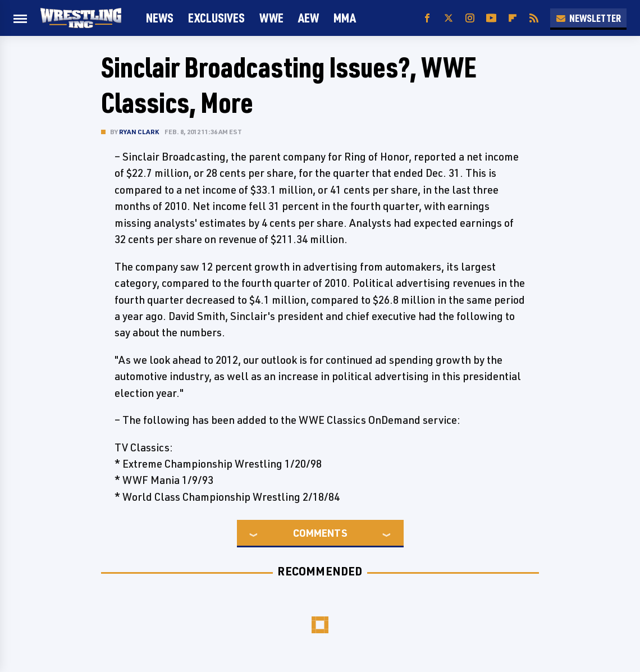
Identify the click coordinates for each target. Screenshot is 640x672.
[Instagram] (470, 18)
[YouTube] (491, 18)
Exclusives (216, 18)
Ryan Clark (139, 132)
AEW (308, 18)
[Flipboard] (513, 18)
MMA (345, 18)
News (160, 18)
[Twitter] (449, 18)
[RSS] (534, 18)
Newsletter (588, 18)
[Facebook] (427, 18)
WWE (271, 18)
